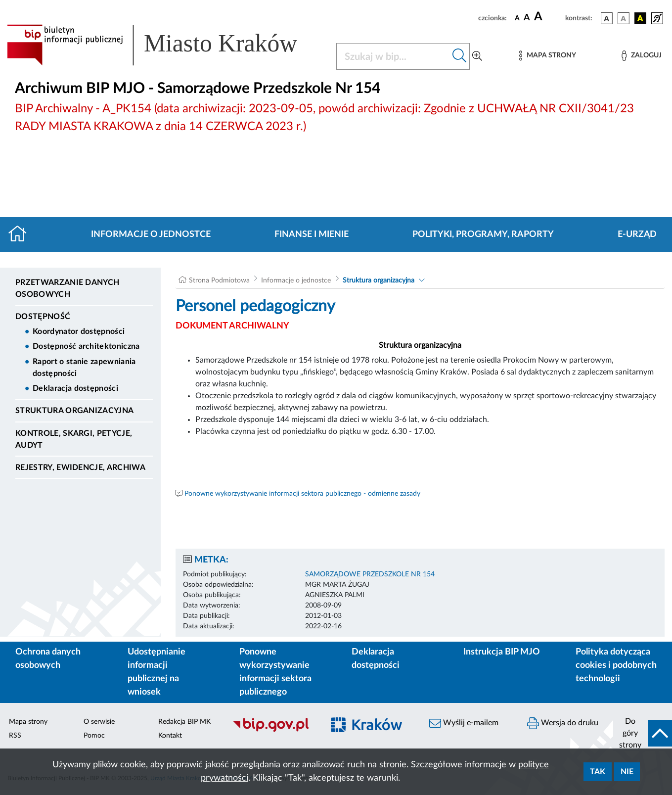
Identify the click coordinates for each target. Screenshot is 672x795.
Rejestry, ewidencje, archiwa (80, 468)
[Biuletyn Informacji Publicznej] (273, 730)
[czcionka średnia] (527, 18)
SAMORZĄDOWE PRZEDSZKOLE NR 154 (370, 574)
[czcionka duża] (548, 17)
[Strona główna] (22, 234)
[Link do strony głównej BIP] (166, 45)
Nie (627, 772)
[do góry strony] (643, 733)
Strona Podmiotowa (219, 281)
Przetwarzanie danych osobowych (67, 288)
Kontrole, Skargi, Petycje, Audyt (74, 439)
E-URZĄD (637, 234)
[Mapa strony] (547, 56)
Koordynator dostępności (79, 331)
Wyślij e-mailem (464, 723)
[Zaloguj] (641, 56)
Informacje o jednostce (151, 234)
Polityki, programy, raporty (483, 234)
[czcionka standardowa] (517, 18)
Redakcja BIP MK (184, 722)
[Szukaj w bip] (460, 56)
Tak (598, 772)
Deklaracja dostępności (75, 388)
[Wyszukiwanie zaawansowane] (477, 56)
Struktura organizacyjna (74, 411)
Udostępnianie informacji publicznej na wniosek (157, 672)
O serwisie (99, 722)
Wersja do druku (563, 723)
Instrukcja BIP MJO (502, 652)
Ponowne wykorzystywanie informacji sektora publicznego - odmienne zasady (302, 494)
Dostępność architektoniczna (86, 346)
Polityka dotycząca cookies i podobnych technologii (616, 665)
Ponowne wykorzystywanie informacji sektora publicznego (275, 672)
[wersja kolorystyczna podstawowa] (607, 18)
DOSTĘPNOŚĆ (43, 317)
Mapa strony (28, 722)
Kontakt (170, 736)
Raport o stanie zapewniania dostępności (84, 368)
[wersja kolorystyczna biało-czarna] (624, 18)
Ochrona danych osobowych (48, 659)
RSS (15, 736)
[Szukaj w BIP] (393, 56)
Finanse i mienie (312, 234)
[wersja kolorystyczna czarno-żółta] (640, 18)
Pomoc (94, 736)
